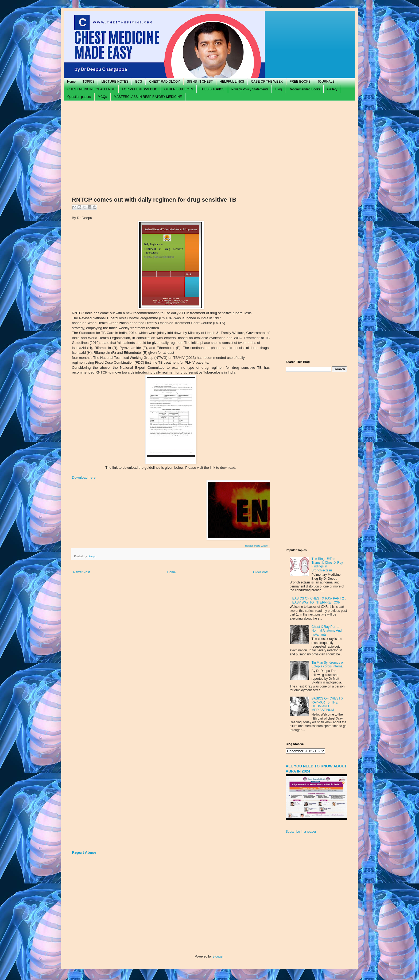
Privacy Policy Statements (250, 89)
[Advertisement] (210, 146)
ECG (139, 82)
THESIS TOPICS (212, 89)
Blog (278, 89)
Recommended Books (304, 89)
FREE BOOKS (300, 82)
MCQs (102, 97)
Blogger (218, 956)
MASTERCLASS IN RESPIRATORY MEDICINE (148, 97)
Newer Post (82, 572)
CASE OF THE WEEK (267, 82)
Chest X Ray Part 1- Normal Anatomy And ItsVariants (327, 631)
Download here (84, 477)
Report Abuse (84, 852)
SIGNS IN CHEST (200, 82)
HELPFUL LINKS (232, 82)
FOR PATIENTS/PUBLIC (139, 89)
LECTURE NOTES (115, 82)
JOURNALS (326, 82)
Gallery (332, 89)
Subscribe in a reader (301, 832)
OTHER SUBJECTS (179, 89)
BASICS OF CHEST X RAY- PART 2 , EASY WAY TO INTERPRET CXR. (319, 600)
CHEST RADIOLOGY (164, 82)
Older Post (261, 572)
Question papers (79, 97)
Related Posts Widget (257, 546)
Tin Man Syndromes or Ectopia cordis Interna (328, 664)
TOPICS (88, 82)
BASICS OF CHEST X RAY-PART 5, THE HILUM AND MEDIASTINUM (327, 704)
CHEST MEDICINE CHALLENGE (91, 89)
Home (71, 82)
